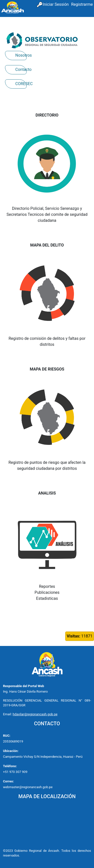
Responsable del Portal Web (24, 686)
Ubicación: (11, 751)
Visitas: (73, 636)
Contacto (21, 69)
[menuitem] (82, 5)
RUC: (7, 736)
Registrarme (82, 4)
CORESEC (21, 84)
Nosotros (21, 55)
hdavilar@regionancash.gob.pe (35, 714)
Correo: (8, 781)
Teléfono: (10, 766)
